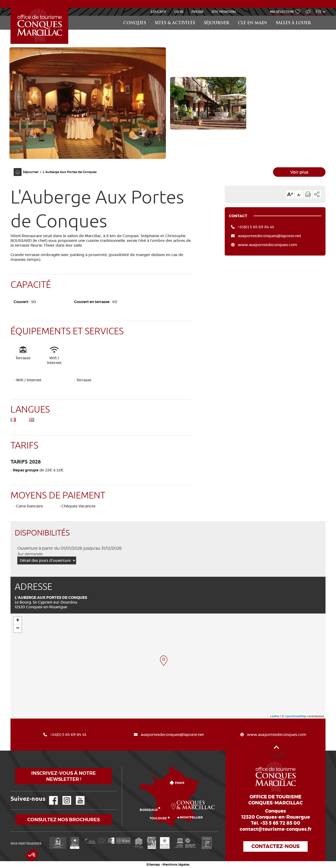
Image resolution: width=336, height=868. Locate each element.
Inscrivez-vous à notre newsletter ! (64, 776)
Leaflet (275, 716)
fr (319, 12)
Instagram (63, 796)
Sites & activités (175, 23)
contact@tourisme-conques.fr (276, 829)
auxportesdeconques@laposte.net (269, 236)
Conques (135, 23)
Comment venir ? (123, 766)
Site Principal (224, 12)
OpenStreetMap (295, 716)
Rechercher (321, 16)
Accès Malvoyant (307, 9)
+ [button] (18, 621)
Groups (11, 8)
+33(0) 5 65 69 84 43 (256, 227)
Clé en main (252, 23)
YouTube (77, 796)
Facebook (50, 796)
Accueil (14, 168)
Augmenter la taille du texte (290, 194)
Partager (317, 194)
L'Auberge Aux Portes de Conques (70, 172)
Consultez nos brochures (64, 820)
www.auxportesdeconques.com (267, 245)
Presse (198, 12)
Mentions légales (176, 865)
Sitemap (153, 865)
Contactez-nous (275, 846)
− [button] (18, 628)
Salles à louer (293, 23)
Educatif (159, 12)
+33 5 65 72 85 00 (280, 823)
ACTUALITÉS (168, 4)
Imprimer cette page (308, 194)
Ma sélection (282, 12)
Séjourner (216, 23)
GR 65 (179, 12)
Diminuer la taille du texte (299, 194)
